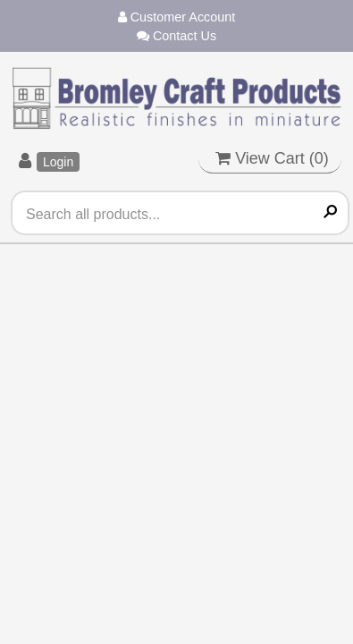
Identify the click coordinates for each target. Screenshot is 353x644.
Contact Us (176, 36)
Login (58, 162)
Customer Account (177, 17)
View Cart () (272, 158)
